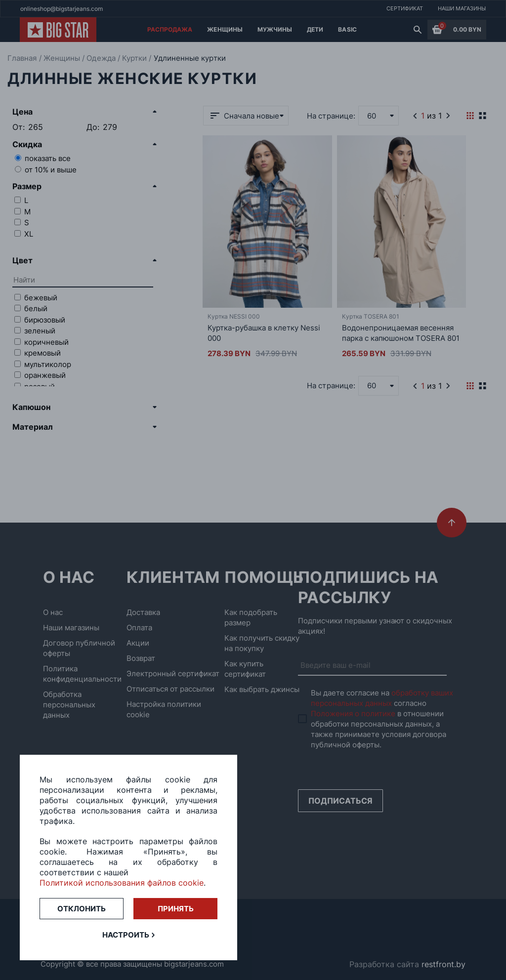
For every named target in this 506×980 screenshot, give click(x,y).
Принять (176, 909)
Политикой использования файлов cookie (122, 883)
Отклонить (82, 909)
